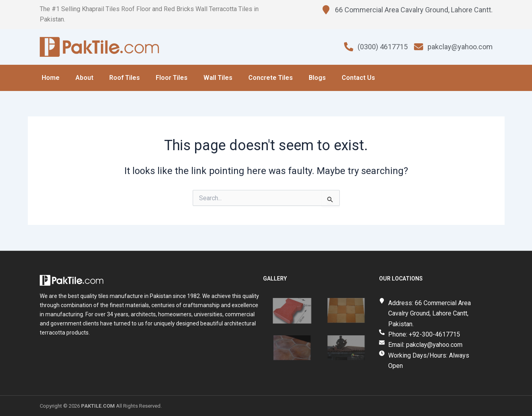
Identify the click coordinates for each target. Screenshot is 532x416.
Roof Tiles (125, 78)
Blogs (317, 78)
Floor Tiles (172, 78)
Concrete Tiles (271, 78)
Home (51, 78)
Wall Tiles (218, 78)
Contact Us (358, 78)
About (84, 78)
